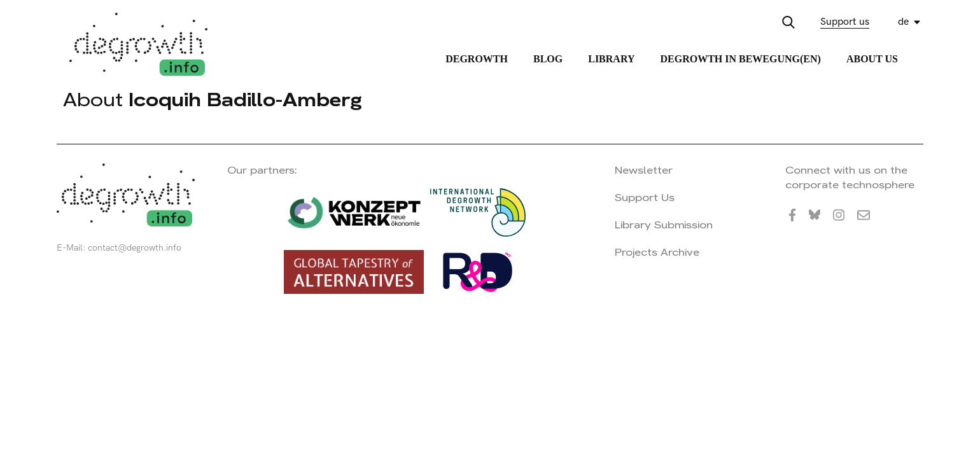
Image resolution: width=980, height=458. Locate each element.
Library (611, 59)
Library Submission (664, 225)
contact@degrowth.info (135, 248)
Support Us (645, 198)
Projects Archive (657, 252)
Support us (845, 22)
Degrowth (477, 59)
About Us (872, 59)
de (903, 22)
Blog (548, 59)
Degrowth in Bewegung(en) (740, 59)
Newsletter (644, 170)
